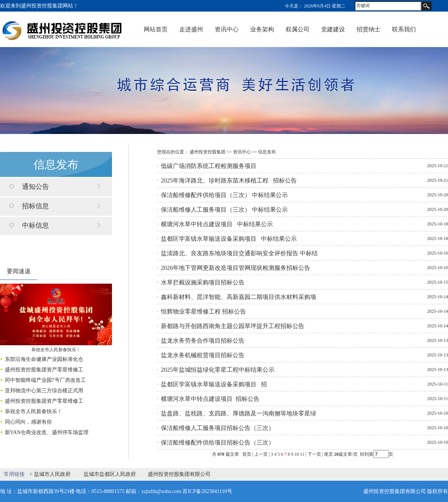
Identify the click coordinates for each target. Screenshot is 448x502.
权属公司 (298, 29)
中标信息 (35, 225)
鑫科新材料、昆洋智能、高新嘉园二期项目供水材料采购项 (239, 297)
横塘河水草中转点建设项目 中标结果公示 (217, 224)
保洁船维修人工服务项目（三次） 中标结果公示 (224, 210)
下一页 (314, 454)
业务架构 (262, 29)
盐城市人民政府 (52, 474)
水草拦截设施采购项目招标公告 (203, 282)
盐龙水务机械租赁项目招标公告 (203, 355)
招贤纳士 (368, 29)
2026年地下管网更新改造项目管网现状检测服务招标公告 (236, 268)
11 (302, 454)
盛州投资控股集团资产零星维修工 (44, 370)
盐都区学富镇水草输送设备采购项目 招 (214, 384)
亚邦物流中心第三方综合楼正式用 (44, 391)
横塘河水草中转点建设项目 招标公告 (210, 399)
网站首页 (156, 29)
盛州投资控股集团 (208, 152)
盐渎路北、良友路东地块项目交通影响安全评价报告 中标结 (239, 253)
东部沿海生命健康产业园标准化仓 (44, 359)
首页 (247, 454)
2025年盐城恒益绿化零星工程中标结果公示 (218, 370)
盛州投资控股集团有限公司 (179, 474)
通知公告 (35, 187)
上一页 (261, 454)
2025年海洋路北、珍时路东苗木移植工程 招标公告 (229, 180)
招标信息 (35, 206)
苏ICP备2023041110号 (207, 491)
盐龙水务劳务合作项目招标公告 (203, 341)
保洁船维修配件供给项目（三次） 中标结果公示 (224, 195)
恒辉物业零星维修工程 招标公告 (203, 311)
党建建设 (333, 29)
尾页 (328, 454)
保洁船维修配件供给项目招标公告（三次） (218, 442)
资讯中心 (227, 29)
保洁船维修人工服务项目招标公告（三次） (218, 428)
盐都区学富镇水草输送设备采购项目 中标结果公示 (229, 239)
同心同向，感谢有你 (28, 422)
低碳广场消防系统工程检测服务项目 (209, 166)
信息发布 (267, 152)
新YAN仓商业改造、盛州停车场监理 (47, 432)
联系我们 (404, 29)
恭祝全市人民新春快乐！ (56, 350)
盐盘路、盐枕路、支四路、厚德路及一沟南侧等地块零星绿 (239, 413)
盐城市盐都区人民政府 (110, 474)
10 (297, 454)
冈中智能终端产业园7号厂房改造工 (45, 380)
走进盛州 (191, 29)
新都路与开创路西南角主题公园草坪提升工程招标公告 (233, 326)
